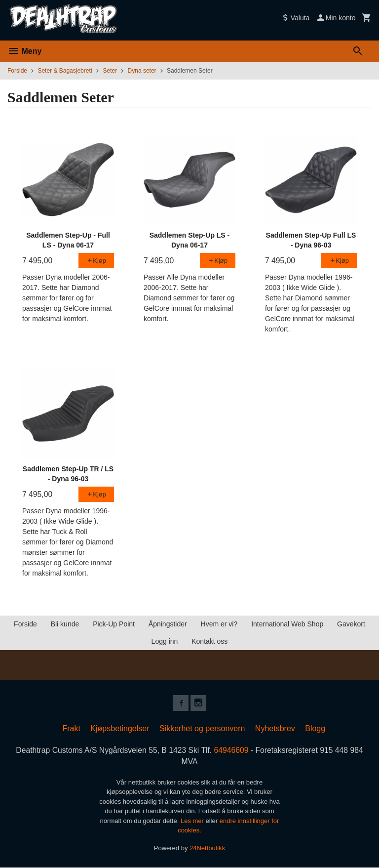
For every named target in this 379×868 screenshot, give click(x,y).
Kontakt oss (209, 641)
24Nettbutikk (207, 848)
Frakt (71, 728)
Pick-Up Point (114, 624)
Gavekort (351, 624)
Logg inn (165, 641)
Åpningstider (168, 624)
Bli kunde (65, 624)
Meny (24, 51)
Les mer (193, 821)
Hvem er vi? (219, 624)
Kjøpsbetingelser (120, 728)
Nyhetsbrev (275, 728)
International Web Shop (287, 624)
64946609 (232, 750)
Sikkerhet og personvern (202, 728)
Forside (17, 71)
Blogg (315, 728)
